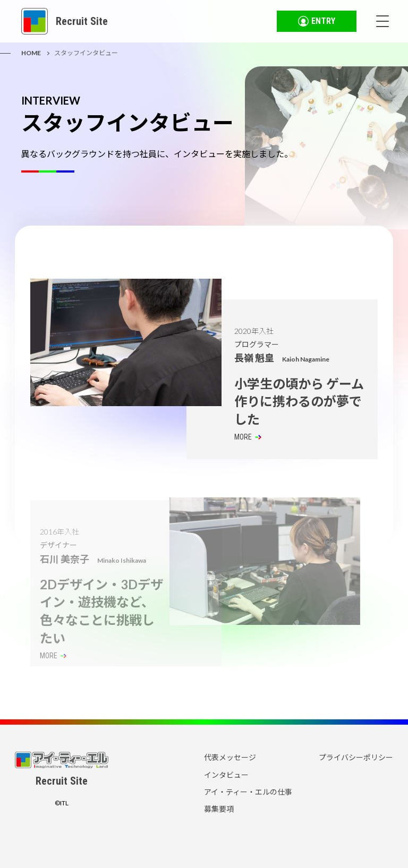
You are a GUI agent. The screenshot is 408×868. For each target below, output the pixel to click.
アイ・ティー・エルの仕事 (248, 792)
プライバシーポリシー (356, 757)
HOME (31, 53)
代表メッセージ (230, 757)
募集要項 (219, 809)
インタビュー (226, 775)
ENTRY (317, 21)
